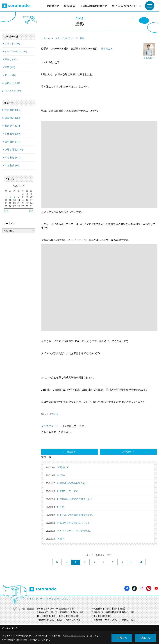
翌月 (31, 211)
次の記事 (127, 452)
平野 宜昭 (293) (12, 134)
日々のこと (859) (13, 91)
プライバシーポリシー (60, 599)
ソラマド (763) (12, 43)
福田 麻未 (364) (12, 118)
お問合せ (53, 6)
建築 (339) (10, 67)
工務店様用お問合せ (94, 6)
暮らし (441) (11, 59)
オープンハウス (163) (16, 51)
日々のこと (107, 49)
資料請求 (70, 6)
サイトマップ (36, 599)
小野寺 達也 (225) (14, 149)
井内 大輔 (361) (12, 110)
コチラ (55, 414)
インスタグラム (50, 426)
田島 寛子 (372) (12, 126)
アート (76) (10, 75)
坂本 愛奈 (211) (12, 142)
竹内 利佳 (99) (12, 165)
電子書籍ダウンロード (126, 6)
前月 (6, 211)
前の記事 (71, 452)
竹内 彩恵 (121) (12, 157)
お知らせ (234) (12, 83)
